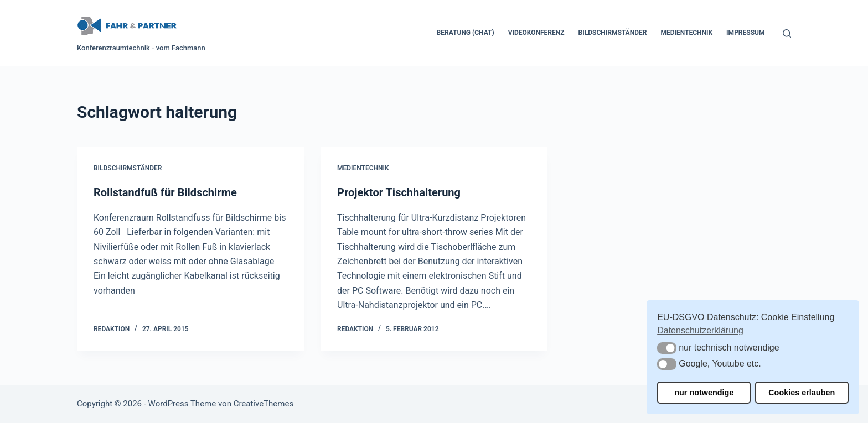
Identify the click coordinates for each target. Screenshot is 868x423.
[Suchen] (787, 33)
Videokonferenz (536, 33)
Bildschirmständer (613, 33)
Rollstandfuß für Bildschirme (165, 192)
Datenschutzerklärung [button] (700, 330)
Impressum (745, 33)
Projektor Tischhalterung (399, 192)
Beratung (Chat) (466, 33)
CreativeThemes (264, 404)
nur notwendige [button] (704, 393)
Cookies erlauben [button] (802, 393)
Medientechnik (686, 33)
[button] (667, 348)
